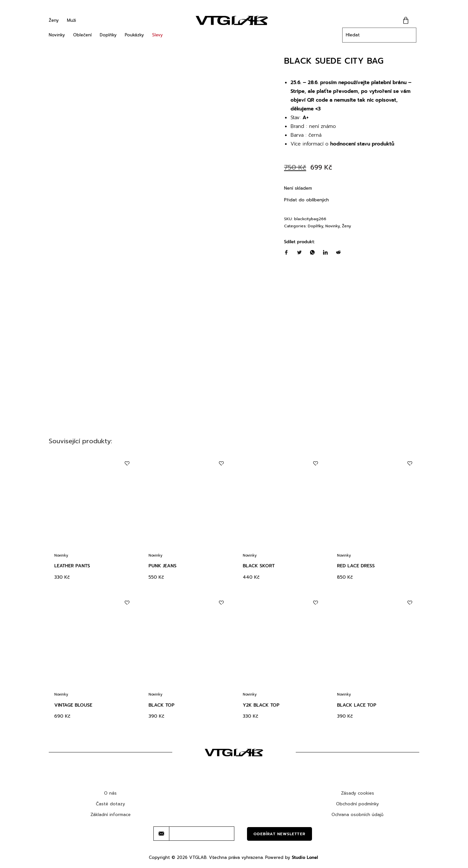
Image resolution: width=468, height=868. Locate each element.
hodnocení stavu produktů (362, 144)
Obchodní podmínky (357, 804)
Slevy (157, 35)
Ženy (54, 20)
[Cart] (406, 20)
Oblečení (82, 35)
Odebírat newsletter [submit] (279, 834)
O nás (110, 793)
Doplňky (108, 35)
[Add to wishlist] (127, 464)
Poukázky (134, 35)
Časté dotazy (110, 804)
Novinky (57, 35)
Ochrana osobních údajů (357, 815)
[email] (202, 834)
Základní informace (110, 815)
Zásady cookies (357, 793)
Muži (71, 20)
